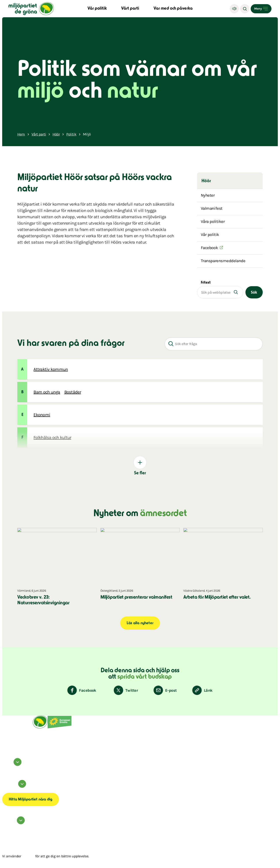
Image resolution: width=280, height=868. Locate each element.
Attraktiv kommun (51, 369)
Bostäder (73, 392)
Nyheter (208, 195)
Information (15, 787)
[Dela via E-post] (165, 690)
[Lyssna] (234, 9)
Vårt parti (130, 9)
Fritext (206, 283)
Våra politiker (213, 222)
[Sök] (245, 9)
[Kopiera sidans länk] (202, 690)
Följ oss (12, 765)
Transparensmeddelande (223, 261)
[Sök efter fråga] (214, 344)
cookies (28, 856)
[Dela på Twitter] (126, 690)
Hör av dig (14, 823)
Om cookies (6, 789)
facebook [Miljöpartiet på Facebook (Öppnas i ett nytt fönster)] (5, 768)
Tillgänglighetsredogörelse (10, 791)
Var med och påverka (173, 9)
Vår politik (97, 9)
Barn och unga (47, 392)
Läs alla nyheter (140, 623)
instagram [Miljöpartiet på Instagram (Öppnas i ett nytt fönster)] (5, 769)
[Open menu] (261, 9)
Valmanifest (212, 208)
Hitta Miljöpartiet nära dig (31, 800)
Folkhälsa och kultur (52, 437)
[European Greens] (59, 728)
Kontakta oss (6, 826)
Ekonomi (42, 415)
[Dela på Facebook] (82, 690)
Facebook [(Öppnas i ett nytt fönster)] (209, 248)
